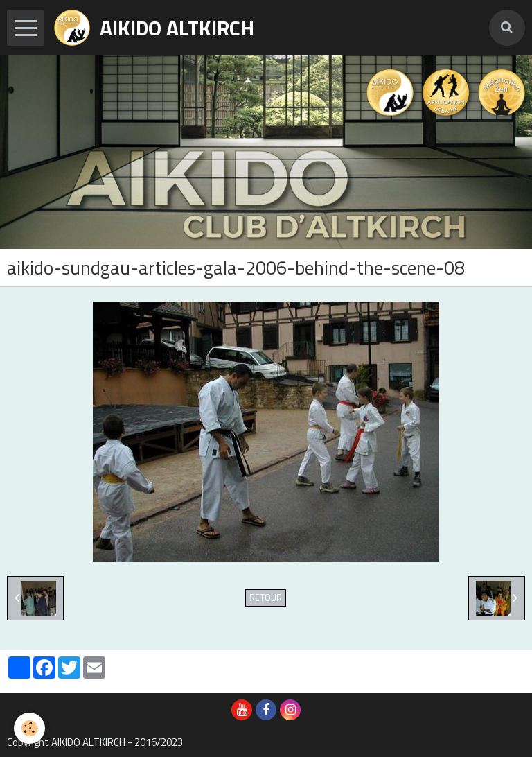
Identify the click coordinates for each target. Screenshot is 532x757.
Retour (266, 598)
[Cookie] (29, 728)
